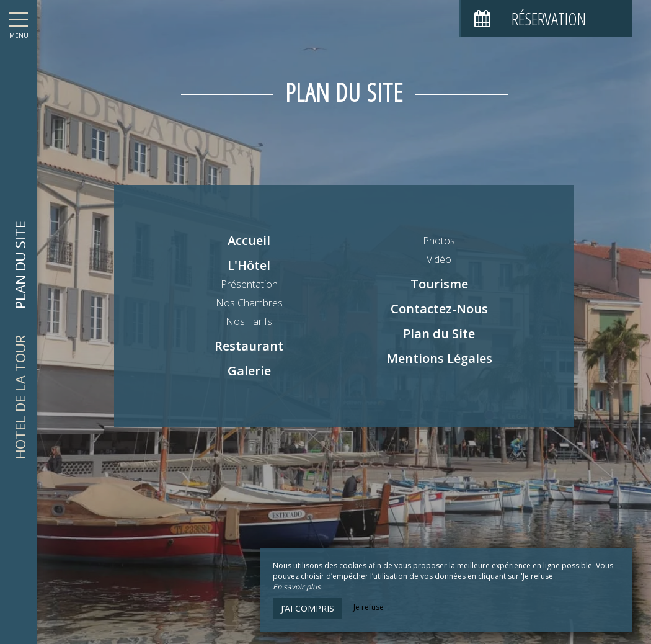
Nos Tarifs (249, 321)
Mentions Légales (439, 358)
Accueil (249, 240)
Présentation (249, 284)
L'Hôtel (249, 265)
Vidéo (439, 259)
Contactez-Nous (439, 309)
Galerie (249, 371)
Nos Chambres (249, 303)
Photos (439, 241)
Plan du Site (439, 333)
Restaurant (249, 346)
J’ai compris (308, 608)
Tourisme (439, 284)
